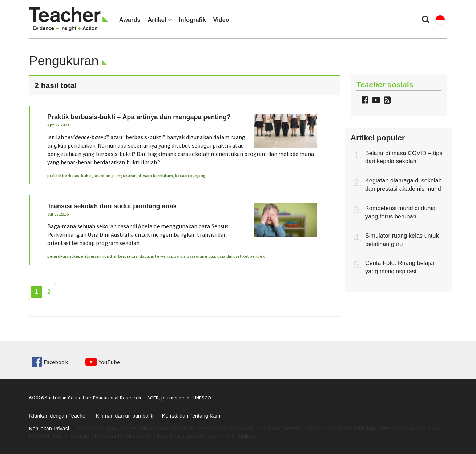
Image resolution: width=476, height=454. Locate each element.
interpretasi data (132, 256)
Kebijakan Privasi (49, 429)
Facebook (50, 362)
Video (221, 20)
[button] (386, 101)
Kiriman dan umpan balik (125, 416)
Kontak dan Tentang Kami (192, 416)
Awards (130, 20)
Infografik (192, 20)
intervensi (161, 256)
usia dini (225, 256)
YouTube (103, 362)
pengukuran (124, 175)
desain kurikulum (156, 175)
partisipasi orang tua (194, 256)
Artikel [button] (160, 20)
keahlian (102, 175)
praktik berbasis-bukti (70, 175)
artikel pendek (250, 256)
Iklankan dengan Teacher (58, 416)
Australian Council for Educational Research (93, 398)
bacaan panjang (190, 175)
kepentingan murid (93, 256)
